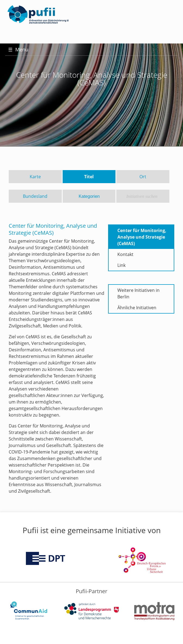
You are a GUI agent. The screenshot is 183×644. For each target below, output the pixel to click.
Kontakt (125, 254)
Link (121, 265)
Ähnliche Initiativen (137, 308)
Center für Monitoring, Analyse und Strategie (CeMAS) (142, 237)
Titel (89, 177)
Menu (18, 49)
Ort (143, 177)
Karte (35, 177)
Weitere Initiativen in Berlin (138, 293)
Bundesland (35, 196)
